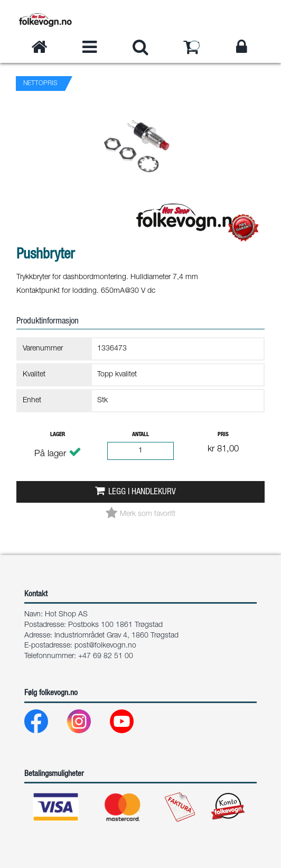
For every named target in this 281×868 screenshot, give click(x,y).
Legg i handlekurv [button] (142, 492)
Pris (223, 435)
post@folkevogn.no (105, 646)
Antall (140, 435)
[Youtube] (130, 724)
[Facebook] (45, 724)
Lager (58, 435)
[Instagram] (87, 724)
